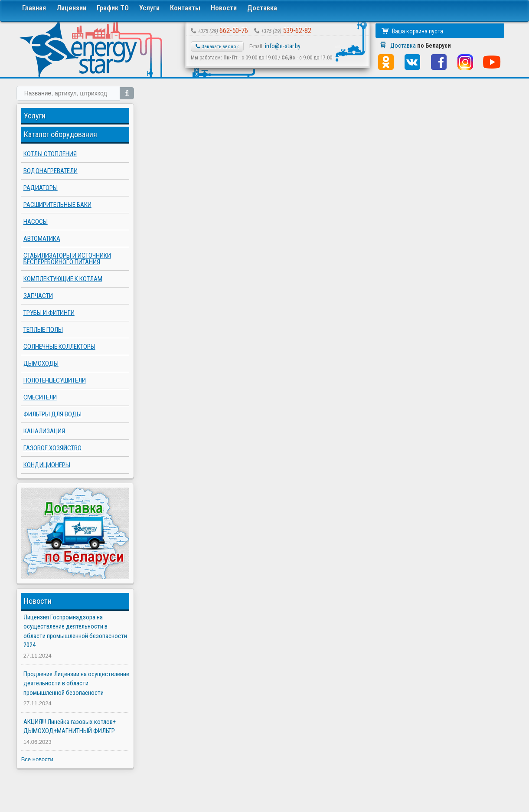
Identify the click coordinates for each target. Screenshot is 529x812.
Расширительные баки (57, 205)
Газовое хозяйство (52, 448)
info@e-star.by (283, 46)
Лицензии (71, 8)
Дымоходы (41, 363)
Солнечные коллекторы (59, 347)
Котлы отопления (50, 154)
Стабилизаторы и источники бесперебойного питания (67, 259)
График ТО (113, 8)
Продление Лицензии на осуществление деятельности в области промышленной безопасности (76, 683)
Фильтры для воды (52, 414)
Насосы (36, 222)
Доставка (262, 8)
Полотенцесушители (55, 380)
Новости (224, 8)
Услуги (149, 8)
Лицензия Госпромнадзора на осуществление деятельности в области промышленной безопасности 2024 (75, 631)
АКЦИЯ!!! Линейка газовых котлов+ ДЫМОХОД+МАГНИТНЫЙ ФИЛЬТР (70, 726)
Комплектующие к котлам (63, 279)
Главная (34, 8)
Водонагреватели (51, 171)
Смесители (40, 397)
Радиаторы (41, 188)
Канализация (44, 431)
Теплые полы (43, 330)
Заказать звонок (217, 46)
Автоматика (42, 239)
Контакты (185, 8)
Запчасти (38, 296)
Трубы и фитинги (49, 313)
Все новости (37, 759)
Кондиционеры (47, 465)
